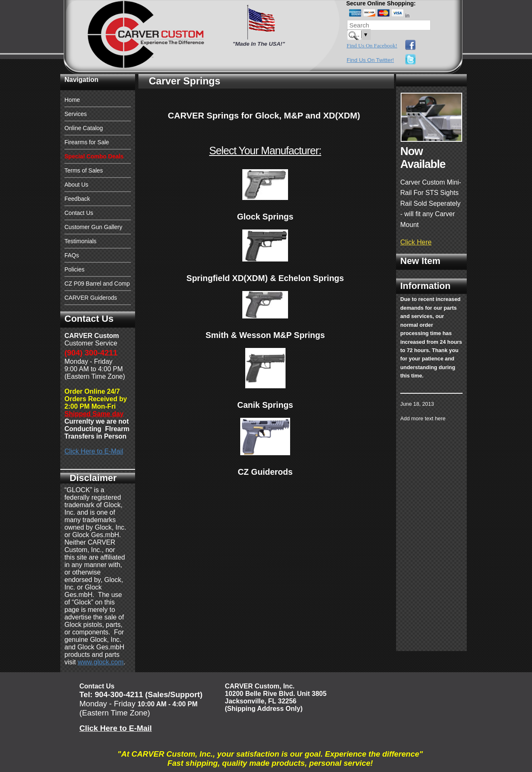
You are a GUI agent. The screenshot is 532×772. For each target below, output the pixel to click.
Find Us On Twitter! (370, 60)
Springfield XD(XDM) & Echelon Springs (265, 278)
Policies (74, 269)
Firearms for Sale (87, 142)
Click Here (416, 242)
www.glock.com (101, 662)
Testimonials (80, 241)
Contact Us (79, 213)
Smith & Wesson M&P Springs (265, 335)
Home (72, 100)
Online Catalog (84, 128)
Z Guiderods (268, 472)
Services (76, 114)
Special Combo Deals (94, 156)
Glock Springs (265, 217)
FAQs (72, 255)
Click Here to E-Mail (94, 451)
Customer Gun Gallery (93, 227)
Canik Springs (265, 405)
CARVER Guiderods (91, 298)
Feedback (77, 199)
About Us (76, 185)
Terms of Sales (84, 170)
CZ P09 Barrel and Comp (97, 284)
